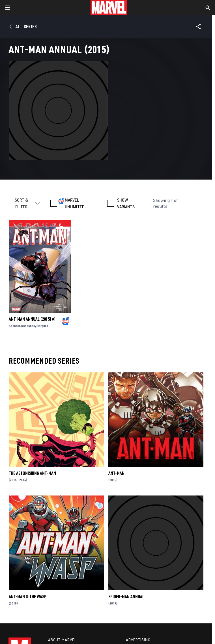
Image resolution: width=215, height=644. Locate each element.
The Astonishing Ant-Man (32, 473)
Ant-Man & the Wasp (28, 597)
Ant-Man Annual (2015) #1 (32, 319)
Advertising (138, 640)
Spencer (14, 326)
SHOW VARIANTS (126, 203)
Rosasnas (28, 326)
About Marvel (62, 640)
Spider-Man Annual (126, 597)
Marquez (42, 326)
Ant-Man (116, 473)
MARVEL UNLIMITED (75, 203)
